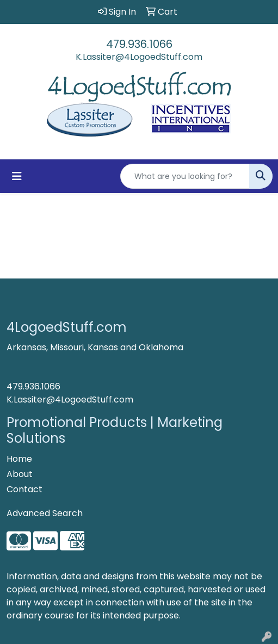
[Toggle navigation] (17, 176)
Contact (24, 489)
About (20, 474)
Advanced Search (45, 513)
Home (19, 459)
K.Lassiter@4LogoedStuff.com (139, 57)
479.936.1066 (139, 44)
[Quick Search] (185, 176)
